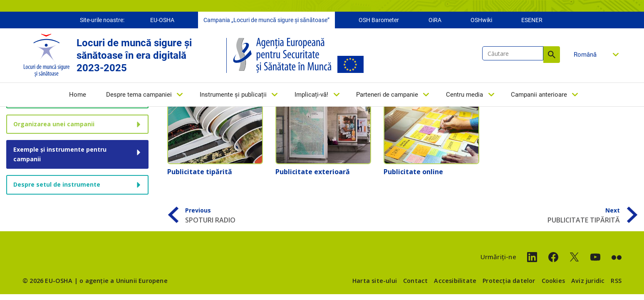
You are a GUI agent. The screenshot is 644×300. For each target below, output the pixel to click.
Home (78, 95)
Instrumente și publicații (233, 95)
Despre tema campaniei (139, 95)
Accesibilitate (455, 281)
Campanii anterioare (539, 95)
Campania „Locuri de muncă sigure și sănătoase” (266, 20)
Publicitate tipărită (200, 172)
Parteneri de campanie (387, 95)
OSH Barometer (379, 20)
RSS (616, 281)
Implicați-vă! (311, 95)
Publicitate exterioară (313, 172)
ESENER (532, 20)
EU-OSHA (162, 20)
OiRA (435, 20)
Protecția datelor (509, 281)
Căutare (552, 55)
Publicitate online (413, 172)
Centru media (464, 95)
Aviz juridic (588, 281)
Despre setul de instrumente (57, 184)
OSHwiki (481, 20)
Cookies (553, 281)
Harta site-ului (375, 281)
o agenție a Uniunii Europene (124, 281)
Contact (415, 281)
